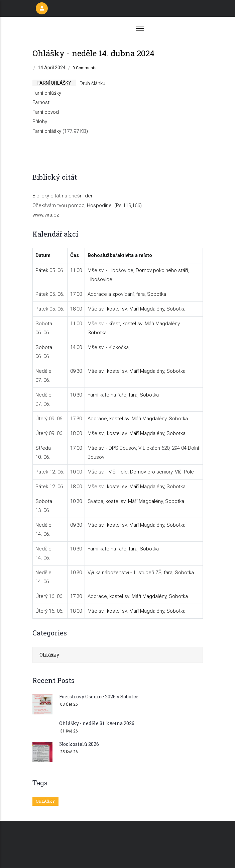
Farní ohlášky (47, 93)
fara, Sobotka (151, 294)
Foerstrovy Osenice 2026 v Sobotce (99, 697)
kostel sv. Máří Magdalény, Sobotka (146, 309)
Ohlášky (49, 655)
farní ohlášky (54, 83)
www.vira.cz (46, 215)
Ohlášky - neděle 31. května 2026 (97, 723)
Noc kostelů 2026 (79, 744)
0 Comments (85, 68)
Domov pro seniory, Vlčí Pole (162, 472)
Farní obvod (46, 112)
